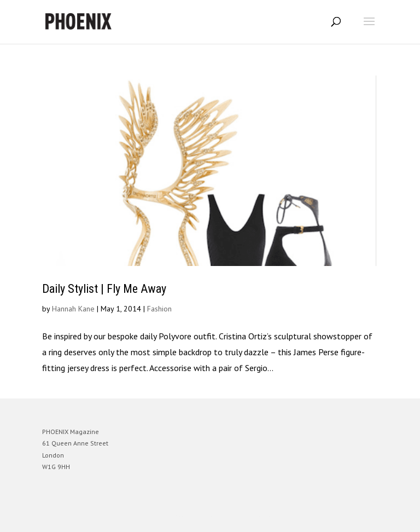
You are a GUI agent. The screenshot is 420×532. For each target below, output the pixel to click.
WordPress (263, 515)
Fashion (159, 309)
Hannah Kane (73, 309)
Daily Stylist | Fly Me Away (104, 289)
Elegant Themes (195, 515)
